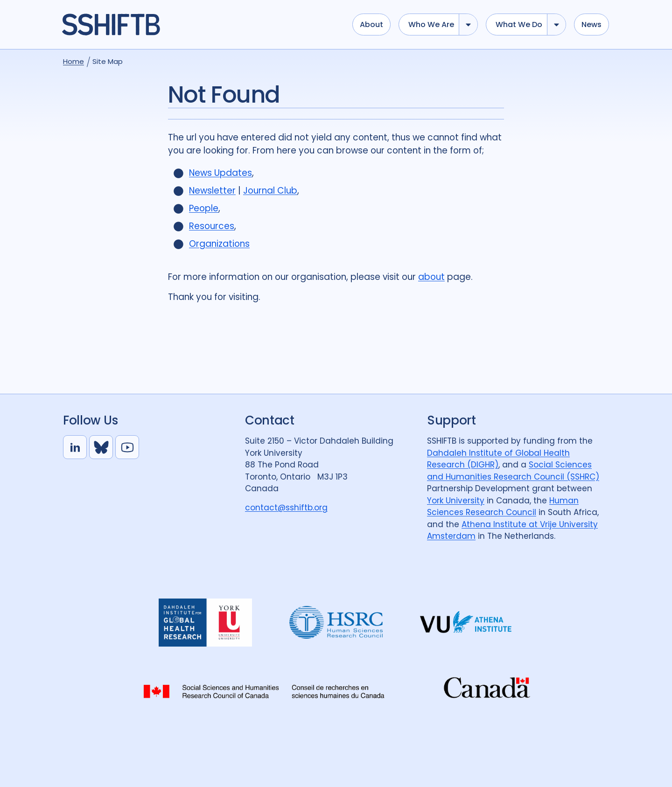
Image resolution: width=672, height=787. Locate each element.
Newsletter (212, 191)
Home (73, 61)
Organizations (219, 244)
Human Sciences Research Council (503, 507)
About (371, 24)
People (204, 208)
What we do (519, 24)
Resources (212, 226)
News (591, 24)
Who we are (431, 24)
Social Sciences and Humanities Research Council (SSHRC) (513, 471)
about (431, 277)
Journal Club (270, 191)
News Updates (220, 173)
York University (456, 501)
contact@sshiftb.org (286, 508)
